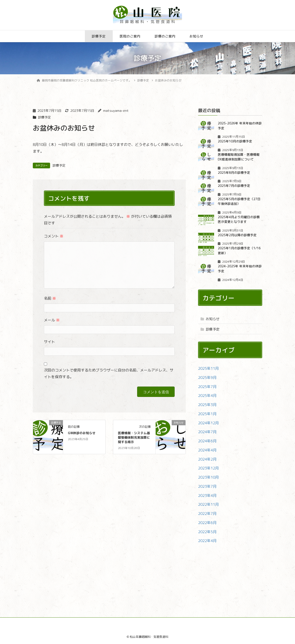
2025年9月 (207, 378)
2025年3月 (207, 405)
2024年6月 (207, 441)
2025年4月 (207, 396)
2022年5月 (207, 532)
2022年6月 (207, 523)
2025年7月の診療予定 (234, 186)
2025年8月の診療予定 (234, 173)
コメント (54, 236)
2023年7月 (207, 486)
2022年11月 (208, 504)
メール (52, 320)
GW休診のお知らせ (82, 433)
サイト (49, 342)
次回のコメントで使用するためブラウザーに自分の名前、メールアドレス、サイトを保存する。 (109, 373)
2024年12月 (208, 423)
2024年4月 (207, 450)
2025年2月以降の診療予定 (237, 235)
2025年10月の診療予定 (235, 141)
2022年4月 (207, 541)
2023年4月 (207, 496)
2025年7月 (207, 387)
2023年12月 (208, 468)
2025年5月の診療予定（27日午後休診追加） (239, 201)
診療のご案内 (165, 36)
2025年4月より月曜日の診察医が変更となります (239, 219)
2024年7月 (207, 432)
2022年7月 (207, 514)
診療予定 (99, 36)
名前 (50, 298)
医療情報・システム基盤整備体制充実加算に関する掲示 (134, 437)
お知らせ (196, 36)
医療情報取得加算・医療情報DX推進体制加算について (239, 157)
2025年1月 (207, 414)
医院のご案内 (130, 36)
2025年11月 (208, 368)
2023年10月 (208, 477)
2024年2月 (207, 459)
